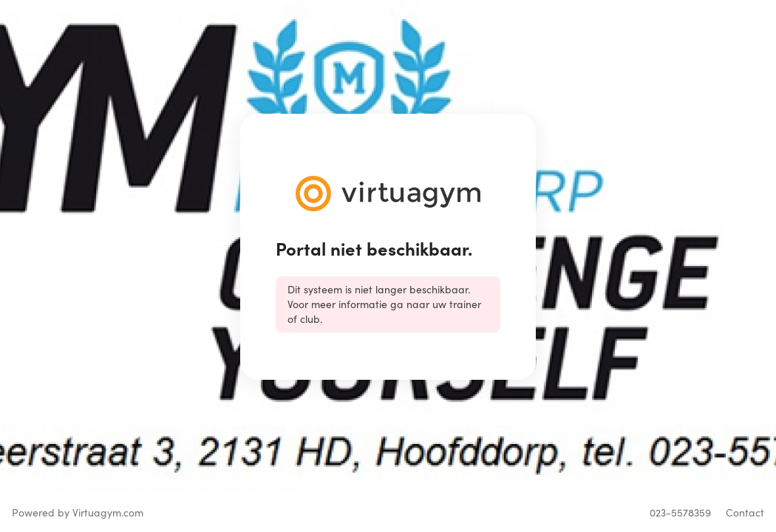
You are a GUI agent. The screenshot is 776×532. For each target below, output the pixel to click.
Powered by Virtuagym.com (78, 512)
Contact (745, 512)
